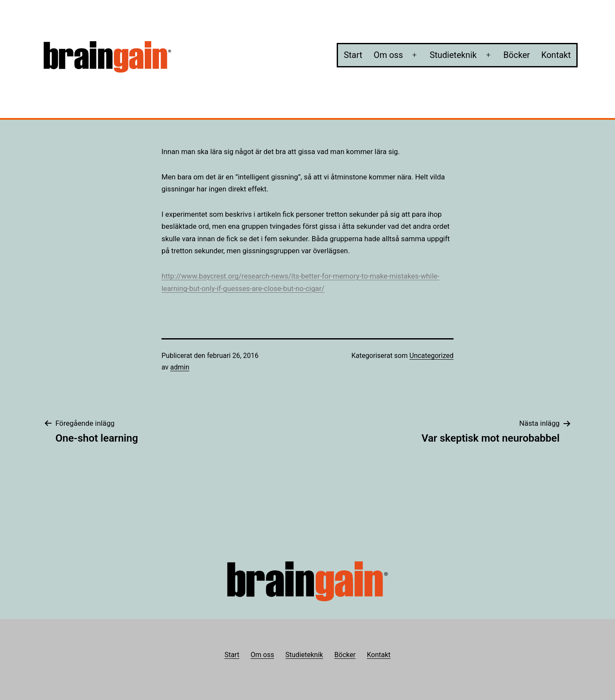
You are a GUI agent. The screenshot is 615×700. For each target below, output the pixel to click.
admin (180, 367)
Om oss (388, 55)
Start (353, 55)
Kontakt (556, 55)
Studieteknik (453, 55)
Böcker (517, 55)
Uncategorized (431, 356)
